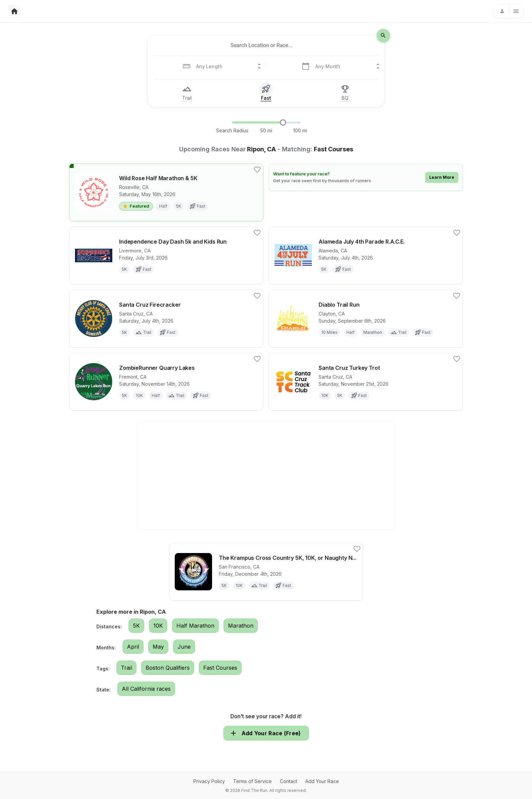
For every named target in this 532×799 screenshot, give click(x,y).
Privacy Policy (209, 781)
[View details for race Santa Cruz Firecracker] (166, 319)
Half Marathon (195, 626)
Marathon (241, 626)
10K (158, 626)
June (184, 647)
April (133, 647)
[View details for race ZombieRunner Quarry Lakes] (166, 382)
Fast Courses (220, 668)
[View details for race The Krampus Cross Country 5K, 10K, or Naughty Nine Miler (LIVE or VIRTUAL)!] (266, 572)
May (158, 647)
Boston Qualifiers (168, 668)
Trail (126, 668)
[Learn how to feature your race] (366, 177)
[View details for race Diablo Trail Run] (366, 319)
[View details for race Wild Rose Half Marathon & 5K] (166, 192)
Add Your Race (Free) (266, 733)
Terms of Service (252, 781)
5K (136, 626)
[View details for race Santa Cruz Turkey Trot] (366, 382)
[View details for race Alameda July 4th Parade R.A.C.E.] (366, 255)
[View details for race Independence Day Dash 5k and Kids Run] (166, 255)
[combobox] (262, 45)
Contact (289, 781)
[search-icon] (383, 36)
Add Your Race (322, 781)
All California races (146, 689)
